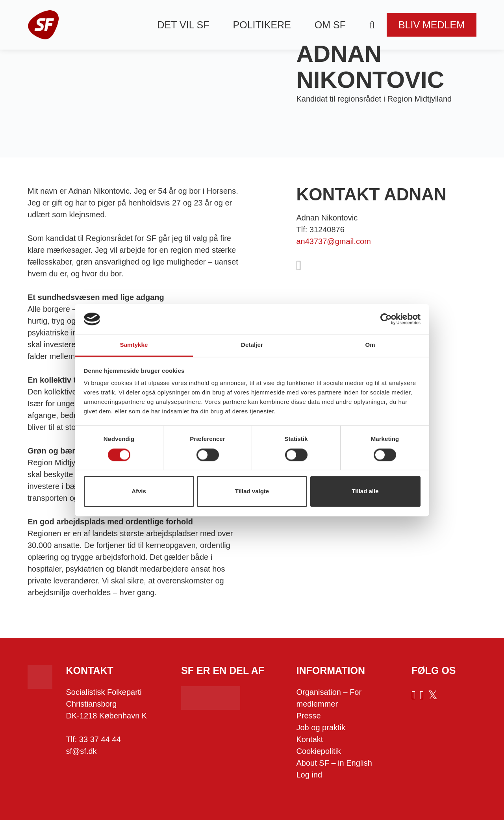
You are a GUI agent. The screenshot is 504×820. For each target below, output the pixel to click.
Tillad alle (365, 491)
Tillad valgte (252, 491)
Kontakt (310, 739)
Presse (309, 716)
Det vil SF (183, 25)
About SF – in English (334, 763)
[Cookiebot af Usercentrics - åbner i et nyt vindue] (386, 319)
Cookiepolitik (319, 751)
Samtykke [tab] (134, 345)
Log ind (309, 775)
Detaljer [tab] (252, 345)
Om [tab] (370, 345)
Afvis (139, 491)
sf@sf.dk (82, 751)
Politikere (262, 25)
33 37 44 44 (100, 739)
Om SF (330, 25)
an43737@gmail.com (334, 241)
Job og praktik (321, 727)
